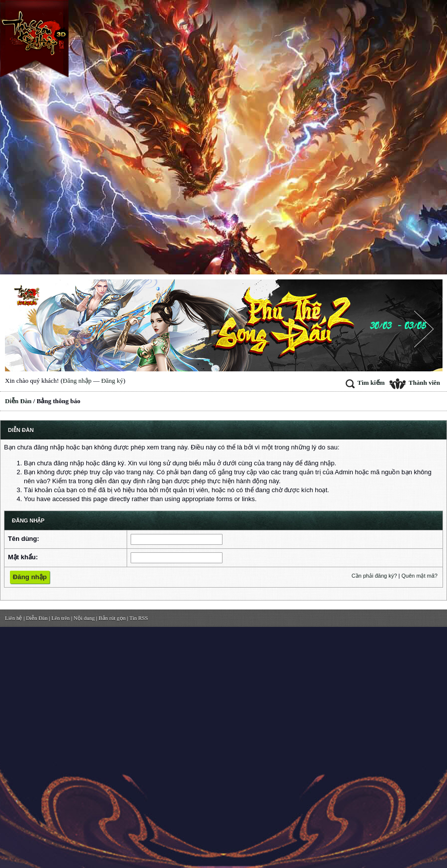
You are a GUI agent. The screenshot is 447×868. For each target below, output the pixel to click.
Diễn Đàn (18, 401)
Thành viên (414, 383)
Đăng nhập (77, 381)
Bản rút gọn (112, 618)
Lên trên (60, 618)
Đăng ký (112, 381)
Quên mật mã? (419, 576)
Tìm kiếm (365, 383)
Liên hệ (13, 618)
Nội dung (84, 618)
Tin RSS (139, 618)
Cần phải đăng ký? (374, 576)
